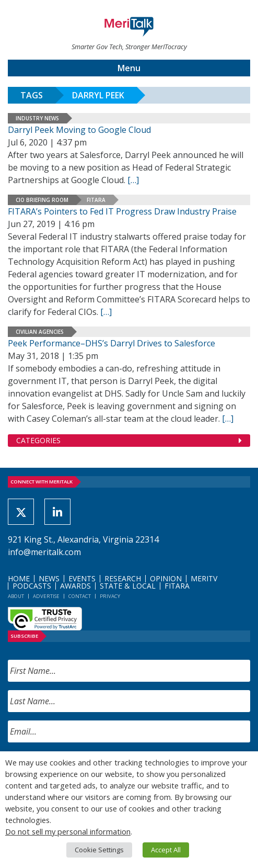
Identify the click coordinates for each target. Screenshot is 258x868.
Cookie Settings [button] (99, 850)
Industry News (37, 118)
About (16, 596)
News (49, 578)
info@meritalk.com (44, 552)
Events (82, 578)
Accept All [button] (166, 850)
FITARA (96, 200)
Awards (75, 586)
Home (19, 578)
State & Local (128, 586)
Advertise (46, 596)
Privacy (110, 596)
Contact (80, 596)
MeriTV (204, 578)
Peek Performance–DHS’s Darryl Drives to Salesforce (112, 343)
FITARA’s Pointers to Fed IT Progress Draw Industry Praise (122, 211)
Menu (129, 68)
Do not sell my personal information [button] (68, 831)
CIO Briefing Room (42, 200)
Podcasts (32, 586)
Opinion (166, 578)
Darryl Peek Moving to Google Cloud (79, 130)
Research (123, 578)
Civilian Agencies (40, 332)
